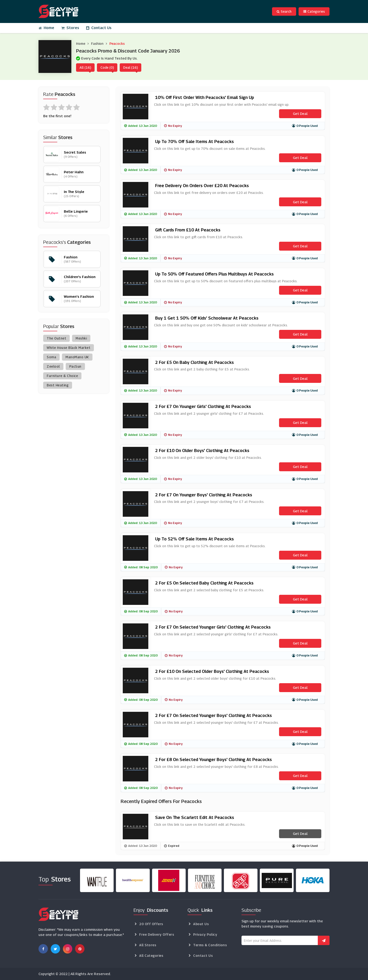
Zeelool (53, 366)
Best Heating (58, 385)
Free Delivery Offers (157, 934)
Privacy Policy (205, 934)
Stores (70, 28)
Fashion (97, 43)
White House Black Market (69, 348)
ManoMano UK (77, 357)
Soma (51, 357)
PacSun (75, 366)
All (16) (85, 67)
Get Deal (300, 113)
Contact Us (99, 28)
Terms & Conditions (210, 945)
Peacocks (117, 43)
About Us (201, 924)
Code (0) (107, 67)
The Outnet (56, 338)
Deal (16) (130, 67)
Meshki (81, 338)
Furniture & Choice (62, 376)
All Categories (151, 955)
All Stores (148, 945)
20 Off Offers (151, 924)
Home (46, 28)
